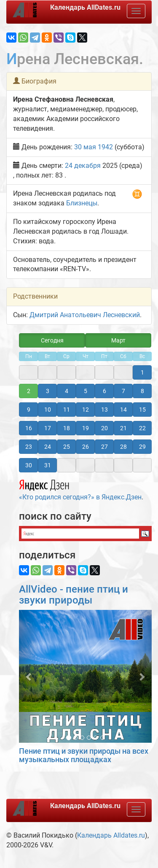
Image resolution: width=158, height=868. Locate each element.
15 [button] (142, 410)
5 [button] (86, 391)
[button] (29, 676)
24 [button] (48, 447)
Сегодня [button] (52, 340)
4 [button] (67, 391)
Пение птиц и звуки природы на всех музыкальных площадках (84, 755)
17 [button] (48, 428)
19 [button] (86, 428)
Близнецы (82, 203)
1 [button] (142, 372)
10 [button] (48, 410)
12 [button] (86, 410)
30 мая (85, 147)
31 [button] (48, 465)
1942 (105, 147)
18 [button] (67, 428)
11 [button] (67, 410)
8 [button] (142, 391)
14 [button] (123, 410)
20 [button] (104, 428)
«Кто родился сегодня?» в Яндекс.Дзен (80, 489)
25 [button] (67, 447)
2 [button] (29, 391)
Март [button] (118, 340)
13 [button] (104, 410)
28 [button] (123, 447)
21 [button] (123, 428)
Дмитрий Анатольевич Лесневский (85, 315)
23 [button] (29, 447)
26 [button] (86, 447)
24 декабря (83, 166)
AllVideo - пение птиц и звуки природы (74, 595)
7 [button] (123, 391)
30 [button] (29, 465)
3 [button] (48, 391)
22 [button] (142, 428)
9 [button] (29, 410)
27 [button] (104, 447)
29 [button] (142, 447)
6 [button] (104, 391)
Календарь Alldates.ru (111, 835)
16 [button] (29, 428)
